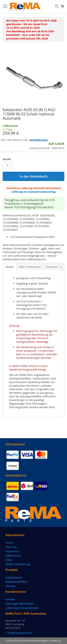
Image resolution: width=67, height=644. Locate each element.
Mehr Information (30, 267)
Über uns (11, 547)
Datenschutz (13, 555)
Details (10, 267)
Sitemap (10, 586)
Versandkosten (38, 140)
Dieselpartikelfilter (17, 582)
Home (9, 543)
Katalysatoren (14, 577)
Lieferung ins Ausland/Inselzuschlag (33, 192)
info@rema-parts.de (20, 633)
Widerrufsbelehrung (18, 564)
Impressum (12, 551)
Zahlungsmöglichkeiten (20, 603)
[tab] (10, 267)
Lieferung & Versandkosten (22, 608)
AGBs (9, 560)
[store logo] (25, 7)
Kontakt (10, 599)
